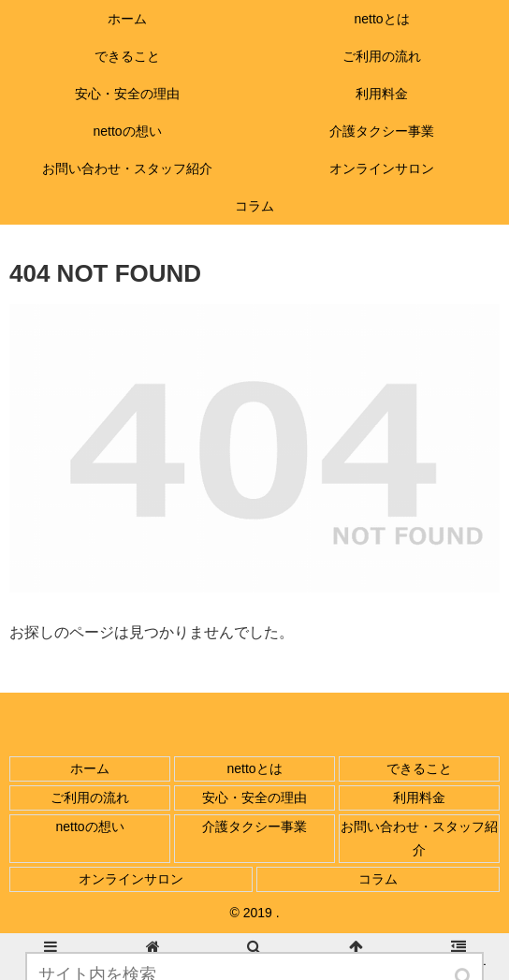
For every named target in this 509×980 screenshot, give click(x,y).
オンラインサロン (131, 879)
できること (419, 768)
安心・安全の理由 (254, 797)
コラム (378, 879)
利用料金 (419, 797)
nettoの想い (89, 826)
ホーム (90, 768)
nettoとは (254, 768)
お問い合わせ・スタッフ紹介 (419, 838)
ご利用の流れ (90, 797)
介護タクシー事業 (254, 826)
